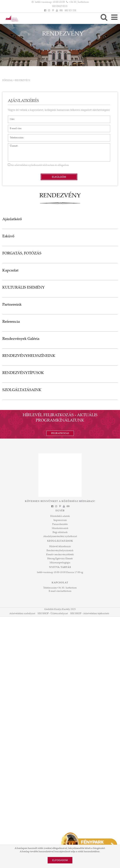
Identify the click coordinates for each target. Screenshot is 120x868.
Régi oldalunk (60, 532)
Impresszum (60, 520)
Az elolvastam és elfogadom (38, 165)
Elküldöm (59, 177)
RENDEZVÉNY (23, 80)
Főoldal (8, 80)
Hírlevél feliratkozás (60, 547)
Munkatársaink (60, 528)
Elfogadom (60, 860)
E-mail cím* (14, 127)
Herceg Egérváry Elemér (60, 559)
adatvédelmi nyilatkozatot (28, 165)
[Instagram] (49, 11)
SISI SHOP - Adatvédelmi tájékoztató (90, 614)
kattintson (66, 591)
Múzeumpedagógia (60, 563)
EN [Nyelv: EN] (71, 11)
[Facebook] (45, 11)
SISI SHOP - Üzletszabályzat (53, 614)
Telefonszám (15, 136)
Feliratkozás (60, 433)
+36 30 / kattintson (67, 588)
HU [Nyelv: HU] (67, 11)
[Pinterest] (53, 11)
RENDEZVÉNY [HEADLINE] (60, 6)
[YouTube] (57, 11)
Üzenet (12, 145)
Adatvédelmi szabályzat (22, 614)
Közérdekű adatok (60, 516)
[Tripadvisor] (61, 11)
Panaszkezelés (60, 524)
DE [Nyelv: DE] (75, 11)
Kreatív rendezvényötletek (60, 555)
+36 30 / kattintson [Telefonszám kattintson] (79, 2)
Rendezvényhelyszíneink (60, 551)
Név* (11, 118)
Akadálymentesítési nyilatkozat (60, 536)
